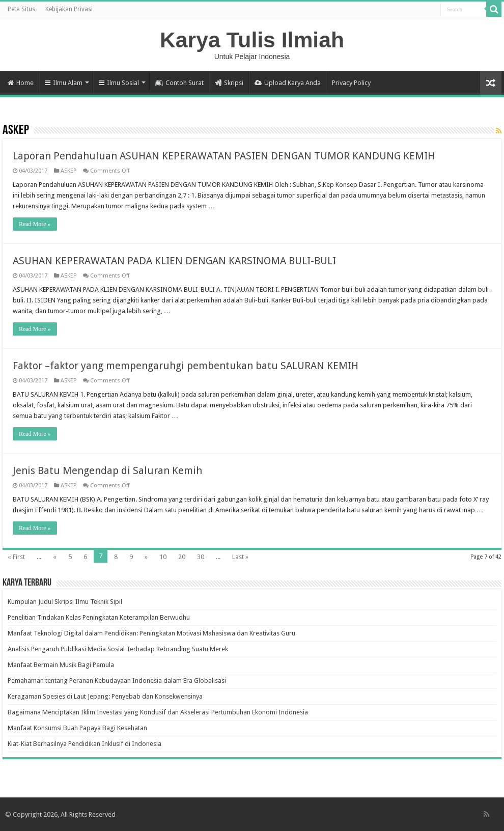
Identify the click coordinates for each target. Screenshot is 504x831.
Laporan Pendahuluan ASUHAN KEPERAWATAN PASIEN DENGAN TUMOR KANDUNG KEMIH (224, 156)
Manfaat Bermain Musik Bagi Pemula (61, 665)
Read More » (35, 224)
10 (163, 557)
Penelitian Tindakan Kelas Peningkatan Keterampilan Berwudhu (99, 617)
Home (21, 83)
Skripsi (229, 83)
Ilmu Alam (64, 83)
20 (182, 557)
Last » (240, 557)
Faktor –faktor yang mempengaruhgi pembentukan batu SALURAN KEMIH (186, 366)
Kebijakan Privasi (69, 9)
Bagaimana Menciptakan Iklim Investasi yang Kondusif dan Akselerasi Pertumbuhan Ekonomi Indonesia (158, 712)
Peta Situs (21, 9)
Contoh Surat (179, 83)
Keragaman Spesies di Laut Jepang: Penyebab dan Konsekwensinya (105, 696)
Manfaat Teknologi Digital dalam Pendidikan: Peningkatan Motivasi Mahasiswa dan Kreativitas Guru (151, 633)
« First (16, 557)
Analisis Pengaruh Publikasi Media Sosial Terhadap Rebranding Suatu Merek (118, 649)
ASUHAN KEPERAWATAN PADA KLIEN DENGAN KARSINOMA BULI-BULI (174, 261)
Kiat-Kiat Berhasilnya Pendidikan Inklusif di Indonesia (85, 744)
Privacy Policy (351, 83)
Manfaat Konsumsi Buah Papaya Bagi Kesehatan (77, 728)
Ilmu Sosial (119, 83)
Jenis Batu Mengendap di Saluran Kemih (107, 470)
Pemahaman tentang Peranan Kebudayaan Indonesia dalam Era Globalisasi (117, 681)
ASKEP (68, 171)
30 (201, 557)
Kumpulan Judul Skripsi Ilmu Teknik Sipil (65, 602)
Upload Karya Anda (288, 83)
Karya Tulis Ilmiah (252, 40)
